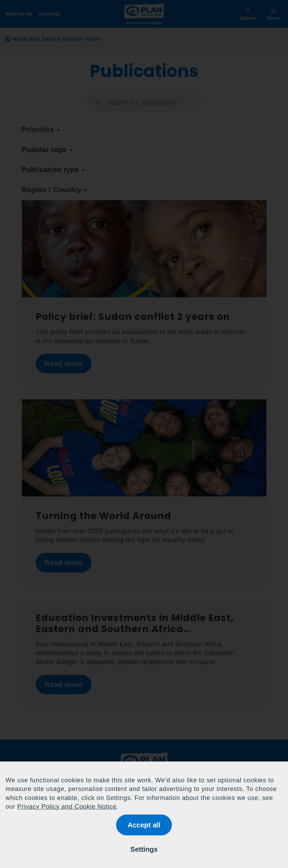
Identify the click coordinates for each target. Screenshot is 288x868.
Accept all (144, 825)
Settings (144, 849)
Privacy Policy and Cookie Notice (67, 807)
